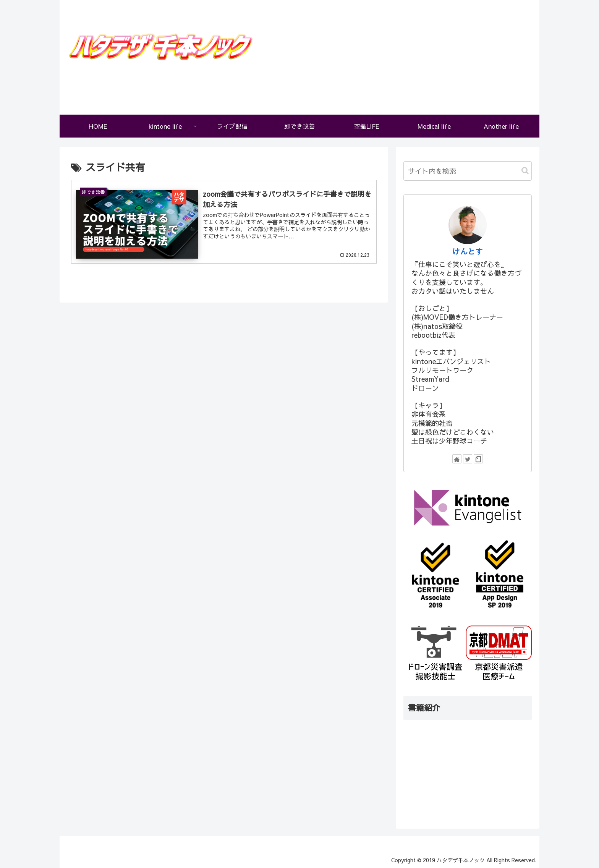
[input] (468, 171)
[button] (525, 171)
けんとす (468, 251)
